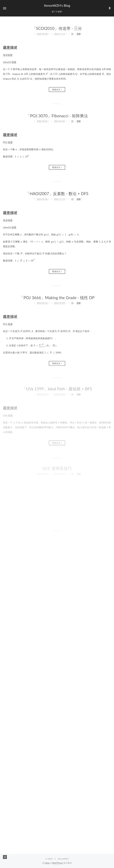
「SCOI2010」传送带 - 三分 (57, 28)
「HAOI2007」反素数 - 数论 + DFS (57, 193)
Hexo (47, 863)
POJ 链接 (8, 142)
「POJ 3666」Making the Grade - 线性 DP (57, 295)
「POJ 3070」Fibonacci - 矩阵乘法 (57, 116)
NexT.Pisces (58, 863)
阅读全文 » (57, 89)
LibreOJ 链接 (10, 62)
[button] (5, 8)
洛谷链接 (8, 55)
